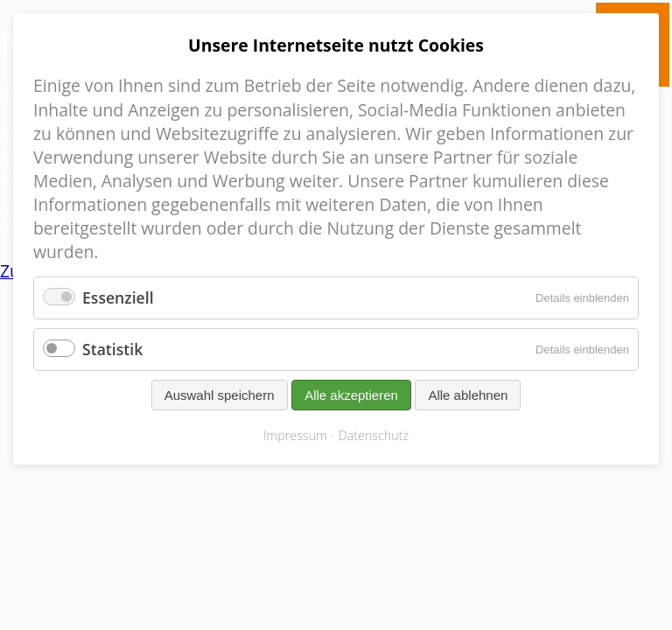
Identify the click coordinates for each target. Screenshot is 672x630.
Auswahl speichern (220, 395)
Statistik (112, 349)
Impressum (295, 435)
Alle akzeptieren (351, 395)
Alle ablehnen (468, 395)
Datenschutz (374, 435)
